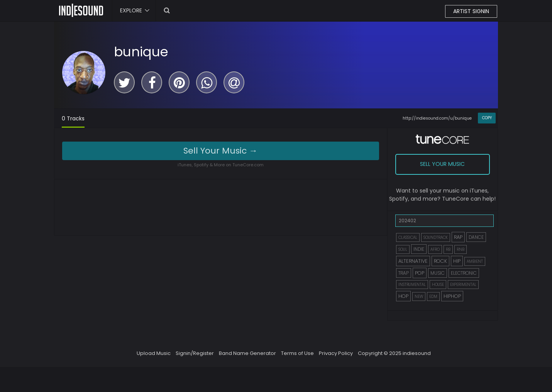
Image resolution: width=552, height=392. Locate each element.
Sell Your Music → (220, 151)
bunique (141, 52)
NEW (419, 297)
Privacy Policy (336, 353)
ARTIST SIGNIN (471, 11)
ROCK (440, 261)
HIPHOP (452, 296)
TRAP (404, 273)
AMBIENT (475, 261)
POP (420, 273)
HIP (457, 261)
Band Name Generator (247, 353)
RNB (461, 249)
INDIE (419, 249)
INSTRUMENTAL (412, 285)
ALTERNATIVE (413, 261)
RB (448, 249)
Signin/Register (195, 353)
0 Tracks (73, 118)
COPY (487, 118)
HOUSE (438, 285)
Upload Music (154, 353)
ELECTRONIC (464, 273)
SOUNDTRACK (436, 237)
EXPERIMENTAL (463, 285)
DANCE (476, 237)
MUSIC (438, 273)
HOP (403, 296)
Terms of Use (297, 353)
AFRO (435, 249)
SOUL (403, 249)
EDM (433, 297)
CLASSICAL (408, 237)
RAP (458, 237)
